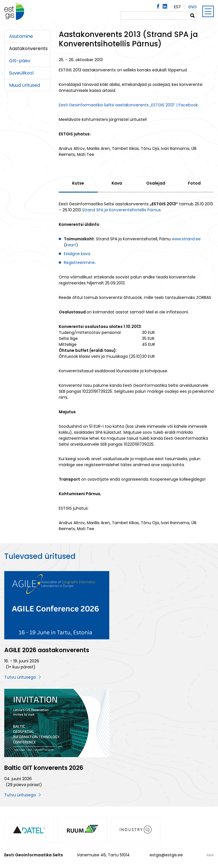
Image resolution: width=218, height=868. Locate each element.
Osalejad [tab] (156, 183)
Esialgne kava (77, 254)
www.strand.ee (186, 239)
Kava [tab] (117, 183)
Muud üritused (25, 85)
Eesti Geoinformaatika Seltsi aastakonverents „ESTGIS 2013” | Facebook (128, 105)
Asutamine (21, 36)
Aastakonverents (28, 48)
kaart (71, 245)
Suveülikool (21, 73)
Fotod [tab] (194, 183)
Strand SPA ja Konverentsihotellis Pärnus (121, 210)
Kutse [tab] (78, 183)
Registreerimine (79, 263)
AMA (210, 855)
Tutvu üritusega (20, 677)
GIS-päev (20, 61)
